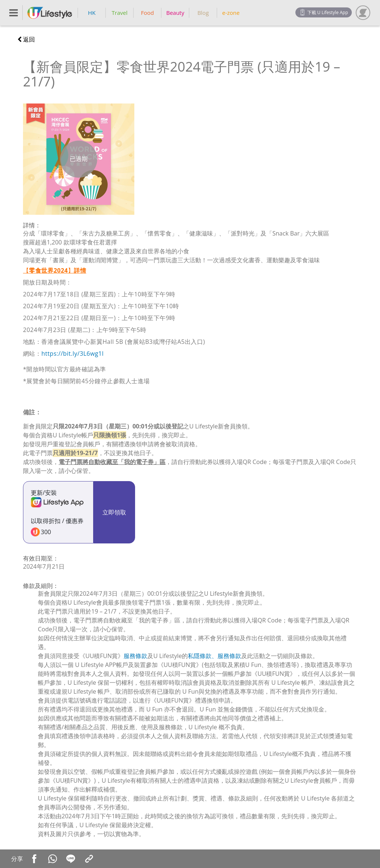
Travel (119, 13)
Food (148, 13)
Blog (203, 13)
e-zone (231, 13)
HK (92, 13)
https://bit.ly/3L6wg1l (72, 354)
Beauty (175, 13)
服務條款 (135, 656)
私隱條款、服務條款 (214, 656)
